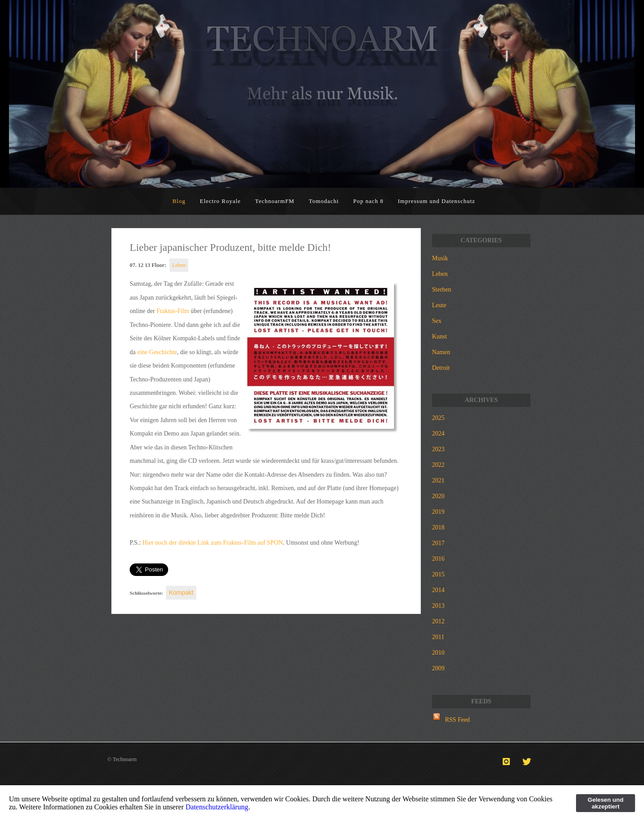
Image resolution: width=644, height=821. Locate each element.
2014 (438, 590)
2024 (438, 434)
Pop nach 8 (369, 201)
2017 (438, 543)
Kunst (439, 336)
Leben (179, 265)
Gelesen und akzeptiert (606, 803)
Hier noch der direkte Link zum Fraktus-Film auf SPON (212, 543)
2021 (438, 480)
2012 (438, 621)
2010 (438, 653)
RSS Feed (458, 720)
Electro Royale (220, 201)
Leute (439, 305)
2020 (438, 496)
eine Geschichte (157, 352)
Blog (179, 201)
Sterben (442, 290)
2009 (438, 668)
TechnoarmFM (275, 201)
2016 (438, 559)
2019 (438, 512)
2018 (438, 527)
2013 (438, 606)
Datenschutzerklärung (217, 807)
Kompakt (181, 592)
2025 (438, 418)
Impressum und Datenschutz (437, 201)
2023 (438, 449)
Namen (441, 352)
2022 (438, 465)
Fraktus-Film (173, 311)
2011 (438, 637)
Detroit (441, 368)
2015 (438, 574)
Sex (437, 321)
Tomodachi (324, 201)
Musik (440, 258)
